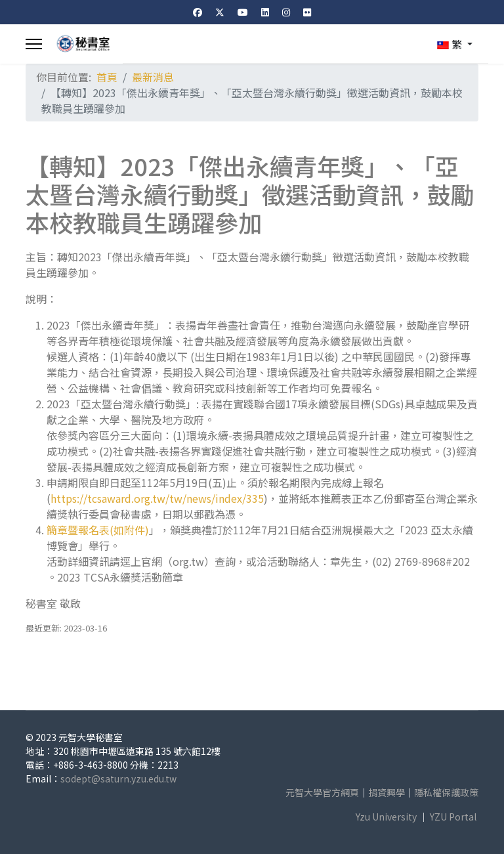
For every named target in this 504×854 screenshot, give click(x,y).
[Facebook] (198, 12)
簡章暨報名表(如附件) (98, 530)
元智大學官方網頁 (322, 792)
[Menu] (34, 44)
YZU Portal (453, 817)
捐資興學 (387, 792)
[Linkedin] (265, 12)
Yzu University (386, 817)
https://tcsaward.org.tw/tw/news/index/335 (157, 498)
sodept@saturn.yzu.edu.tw (118, 779)
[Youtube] (243, 12)
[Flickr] (307, 12)
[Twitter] (220, 12)
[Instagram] (286, 12)
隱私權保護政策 (446, 792)
